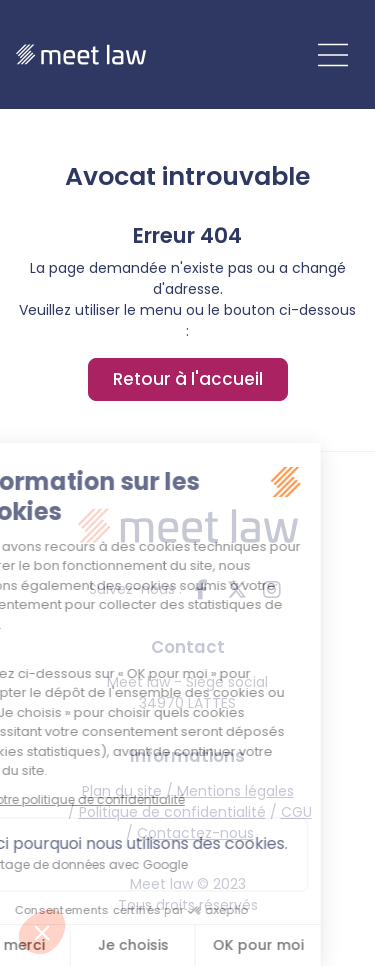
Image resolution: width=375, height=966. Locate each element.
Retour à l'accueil (188, 379)
